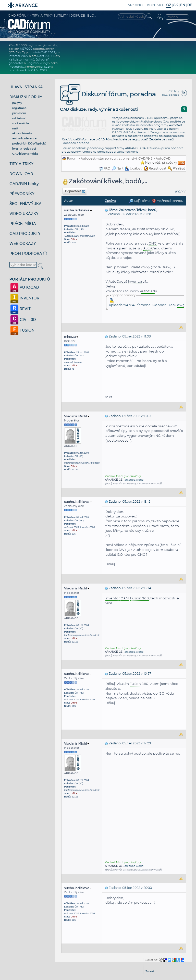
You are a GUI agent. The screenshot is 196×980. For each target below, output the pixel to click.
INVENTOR (24, 298)
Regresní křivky (37, 63)
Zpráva (110, 201)
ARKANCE (136, 5)
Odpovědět (75, 191)
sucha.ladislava (78, 210)
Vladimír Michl (77, 416)
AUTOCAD (24, 287)
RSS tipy (173, 91)
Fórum (72, 159)
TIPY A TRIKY (21, 164)
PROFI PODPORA (26, 253)
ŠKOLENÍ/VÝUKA (26, 204)
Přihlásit (179, 168)
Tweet (150, 971)
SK (176, 5)
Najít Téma (140, 201)
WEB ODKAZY (23, 243)
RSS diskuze (171, 95)
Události (134, 168)
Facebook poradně (75, 143)
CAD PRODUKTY (25, 233)
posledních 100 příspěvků (29, 143)
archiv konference (24, 138)
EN (183, 5)
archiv (180, 191)
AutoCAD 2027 (45, 52)
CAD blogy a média (25, 154)
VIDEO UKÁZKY (24, 214)
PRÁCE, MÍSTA (23, 223)
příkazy (45, 67)
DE (190, 5)
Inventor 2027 (19, 56)
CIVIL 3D (23, 319)
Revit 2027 (45, 56)
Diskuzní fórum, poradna (108, 94)
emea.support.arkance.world (118, 152)
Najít (118, 168)
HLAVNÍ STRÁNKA (26, 87)
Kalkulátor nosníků (21, 59)
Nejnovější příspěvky (161, 163)
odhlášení (19, 118)
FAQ (107, 168)
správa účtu (20, 123)
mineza (71, 337)
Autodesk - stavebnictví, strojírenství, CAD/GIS (117, 159)
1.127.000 (26, 49)
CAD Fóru (105, 139)
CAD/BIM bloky (24, 184)
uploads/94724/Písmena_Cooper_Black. (147, 303)
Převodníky (16, 67)
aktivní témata (22, 133)
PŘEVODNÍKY (22, 194)
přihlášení (19, 113)
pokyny (17, 103)
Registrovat (158, 168)
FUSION (22, 330)
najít (15, 128)
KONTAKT (155, 5)
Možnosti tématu (168, 201)
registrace (19, 108)
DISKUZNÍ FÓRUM (26, 97)
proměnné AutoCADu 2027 (28, 70)
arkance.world (134, 480)
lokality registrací (24, 149)
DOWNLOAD (21, 174)
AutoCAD (163, 159)
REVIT (20, 309)
